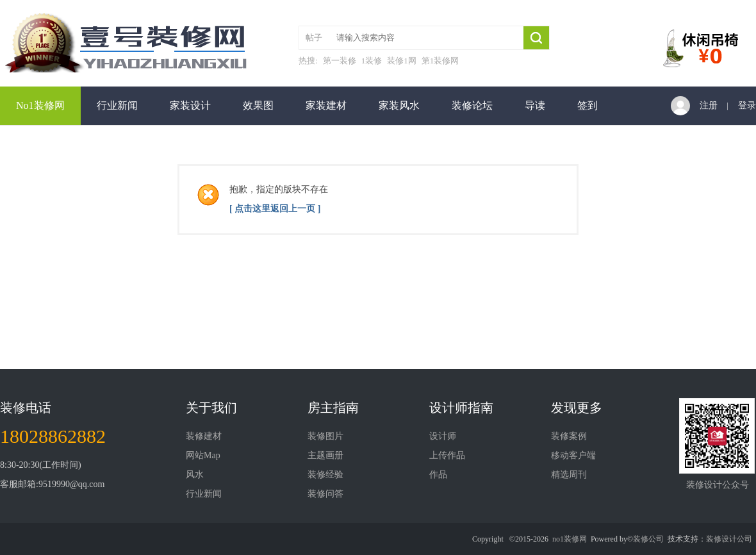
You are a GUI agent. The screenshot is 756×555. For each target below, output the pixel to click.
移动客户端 (573, 455)
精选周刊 (569, 475)
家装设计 (190, 105)
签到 (588, 105)
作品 (438, 475)
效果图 (258, 105)
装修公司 (648, 539)
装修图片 (325, 436)
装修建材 (204, 436)
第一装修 (340, 61)
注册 (709, 105)
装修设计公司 (729, 539)
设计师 (443, 436)
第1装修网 (440, 61)
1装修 (372, 61)
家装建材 (326, 105)
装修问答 (325, 494)
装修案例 (569, 436)
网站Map (203, 455)
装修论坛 (472, 105)
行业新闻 (117, 105)
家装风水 (399, 105)
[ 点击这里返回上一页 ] (275, 209)
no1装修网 (570, 539)
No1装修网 (40, 105)
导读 (535, 105)
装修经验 (325, 475)
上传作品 (447, 455)
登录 (747, 105)
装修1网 (402, 61)
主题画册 (325, 455)
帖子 (314, 37)
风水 (195, 475)
